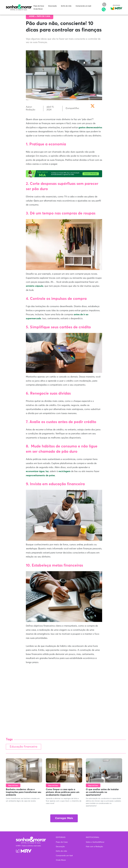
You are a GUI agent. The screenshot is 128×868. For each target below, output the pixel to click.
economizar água (35, 471)
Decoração (52, 6)
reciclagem (64, 471)
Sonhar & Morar (19, 5)
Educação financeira (23, 747)
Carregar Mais (64, 818)
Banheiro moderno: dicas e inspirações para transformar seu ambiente (23, 792)
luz (47, 471)
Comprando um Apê (83, 6)
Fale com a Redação (94, 847)
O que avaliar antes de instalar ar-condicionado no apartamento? (102, 792)
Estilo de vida (66, 6)
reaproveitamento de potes (40, 476)
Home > (33, 16)
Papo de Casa (39, 6)
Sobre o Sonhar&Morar (95, 842)
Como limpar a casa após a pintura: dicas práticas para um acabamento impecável (63, 792)
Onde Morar (38, 9)
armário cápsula (35, 286)
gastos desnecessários (90, 128)
